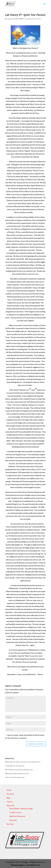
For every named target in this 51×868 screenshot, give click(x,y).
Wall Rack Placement (17, 816)
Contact (10, 802)
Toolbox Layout (15, 812)
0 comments (38, 19)
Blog (8, 798)
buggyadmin (11, 19)
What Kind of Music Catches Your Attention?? (23, 762)
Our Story (10, 794)
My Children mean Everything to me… (19, 770)
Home (9, 790)
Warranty (13, 820)
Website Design (17, 865)
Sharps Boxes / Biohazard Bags (21, 808)
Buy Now (10, 824)
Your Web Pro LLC (33, 865)
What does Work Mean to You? (17, 773)
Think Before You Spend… (15, 766)
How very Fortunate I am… (15, 777)
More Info (10, 806)
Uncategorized (28, 19)
